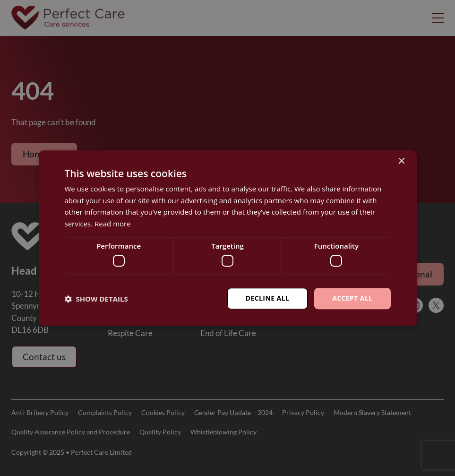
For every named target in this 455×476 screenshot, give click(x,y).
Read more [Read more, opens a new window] (113, 224)
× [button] (401, 161)
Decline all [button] (267, 299)
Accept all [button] (352, 299)
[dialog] (227, 238)
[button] (96, 299)
